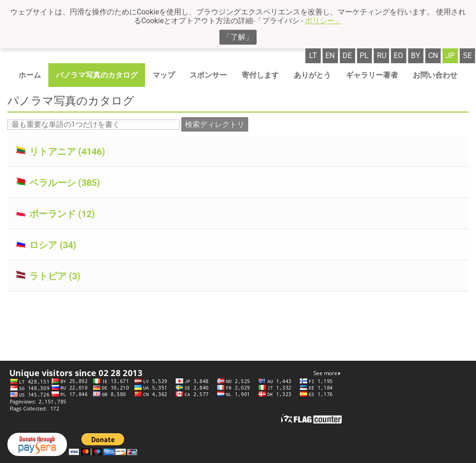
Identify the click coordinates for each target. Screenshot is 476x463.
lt (313, 56)
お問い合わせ (435, 75)
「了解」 (238, 37)
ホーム (30, 75)
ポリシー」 (324, 21)
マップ (164, 75)
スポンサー (208, 75)
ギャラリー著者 (372, 75)
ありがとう (312, 75)
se (467, 56)
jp (450, 56)
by (416, 56)
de (347, 56)
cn (433, 56)
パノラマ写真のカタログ (97, 75)
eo (398, 56)
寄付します (260, 75)
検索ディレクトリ (215, 124)
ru (382, 56)
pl (364, 56)
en (330, 56)
